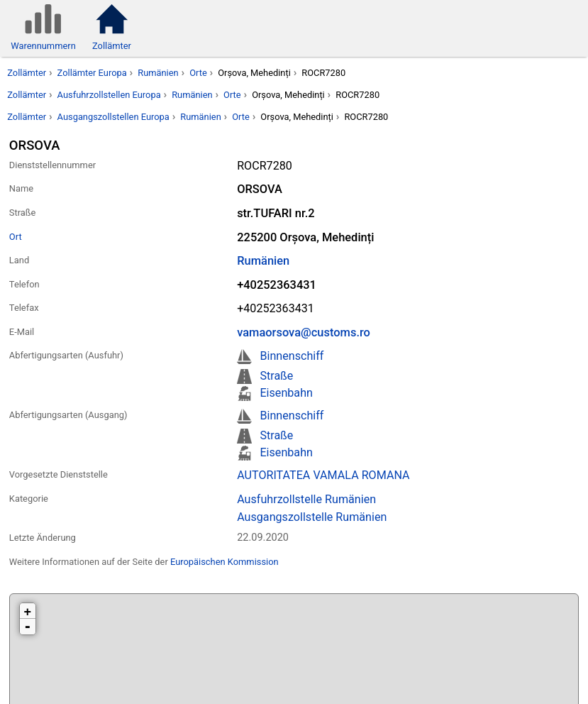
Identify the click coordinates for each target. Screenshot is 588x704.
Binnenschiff (292, 356)
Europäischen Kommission (224, 562)
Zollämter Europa (92, 73)
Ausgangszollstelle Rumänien (312, 517)
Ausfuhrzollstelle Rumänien (306, 499)
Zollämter (27, 73)
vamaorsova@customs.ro (304, 332)
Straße (276, 376)
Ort (16, 237)
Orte (198, 73)
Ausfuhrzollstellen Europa (109, 95)
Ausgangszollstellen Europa (113, 117)
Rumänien (158, 73)
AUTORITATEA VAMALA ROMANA (323, 475)
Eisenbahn (286, 393)
